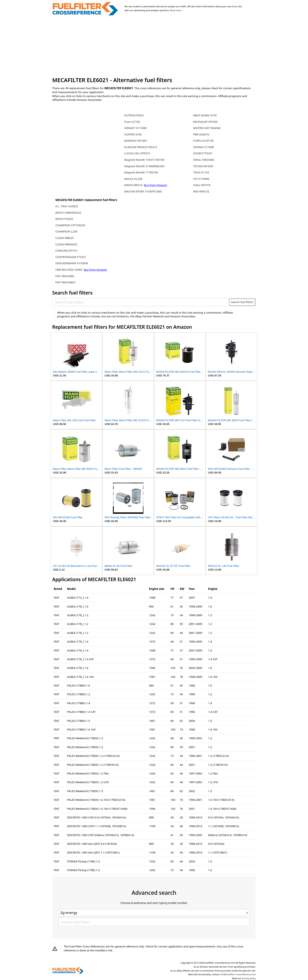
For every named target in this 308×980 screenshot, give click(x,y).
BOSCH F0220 (64, 219)
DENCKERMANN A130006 (72, 263)
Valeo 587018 (202, 185)
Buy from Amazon (95, 270)
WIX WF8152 (201, 191)
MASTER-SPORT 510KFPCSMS (143, 191)
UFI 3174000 (201, 179)
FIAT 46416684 (65, 276)
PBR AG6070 (201, 134)
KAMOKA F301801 (136, 141)
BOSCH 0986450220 (68, 213)
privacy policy (249, 978)
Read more (176, 10)
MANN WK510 (134, 185)
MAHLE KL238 (133, 179)
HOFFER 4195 (133, 134)
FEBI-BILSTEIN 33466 (69, 270)
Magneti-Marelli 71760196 (141, 172)
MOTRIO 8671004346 (207, 128)
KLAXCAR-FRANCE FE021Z (141, 147)
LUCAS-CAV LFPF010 (137, 153)
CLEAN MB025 (65, 238)
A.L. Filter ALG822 (67, 206)
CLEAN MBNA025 (67, 244)
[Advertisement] (154, 46)
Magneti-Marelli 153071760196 (144, 160)
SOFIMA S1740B (203, 147)
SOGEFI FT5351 (203, 153)
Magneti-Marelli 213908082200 (144, 166)
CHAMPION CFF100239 (70, 225)
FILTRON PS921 (134, 115)
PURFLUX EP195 (203, 141)
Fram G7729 (132, 122)
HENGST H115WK (136, 128)
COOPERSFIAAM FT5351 (71, 257)
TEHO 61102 (201, 172)
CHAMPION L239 (66, 231)
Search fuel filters (242, 302)
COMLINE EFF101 (67, 251)
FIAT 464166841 (66, 282)
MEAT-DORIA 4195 (205, 115)
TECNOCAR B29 (203, 166)
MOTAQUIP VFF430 (205, 122)
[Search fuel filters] (141, 302)
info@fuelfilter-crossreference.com (238, 974)
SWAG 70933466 (204, 160)
